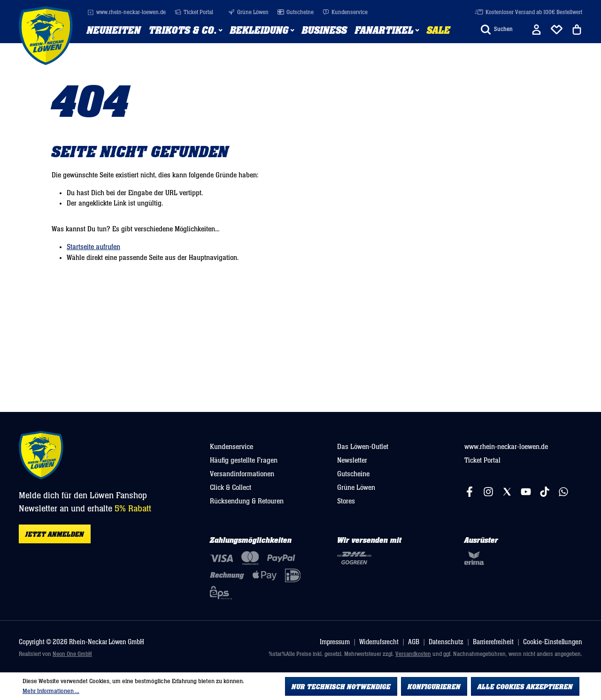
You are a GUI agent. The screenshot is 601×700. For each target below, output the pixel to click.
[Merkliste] (557, 30)
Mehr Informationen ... (51, 691)
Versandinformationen (242, 474)
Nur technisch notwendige (341, 687)
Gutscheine (296, 12)
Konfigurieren (434, 687)
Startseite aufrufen (93, 247)
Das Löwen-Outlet (363, 447)
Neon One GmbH (72, 654)
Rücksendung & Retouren (247, 501)
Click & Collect (231, 487)
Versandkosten (413, 654)
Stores (346, 501)
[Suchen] (497, 30)
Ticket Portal (194, 12)
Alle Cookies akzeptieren (525, 687)
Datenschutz (446, 642)
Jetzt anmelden (55, 534)
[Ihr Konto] (536, 30)
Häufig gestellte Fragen (244, 460)
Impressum (335, 642)
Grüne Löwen (248, 12)
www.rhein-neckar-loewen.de (127, 12)
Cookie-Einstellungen (553, 642)
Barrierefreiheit (493, 642)
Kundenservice (345, 12)
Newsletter (352, 460)
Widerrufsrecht (379, 642)
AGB (414, 642)
